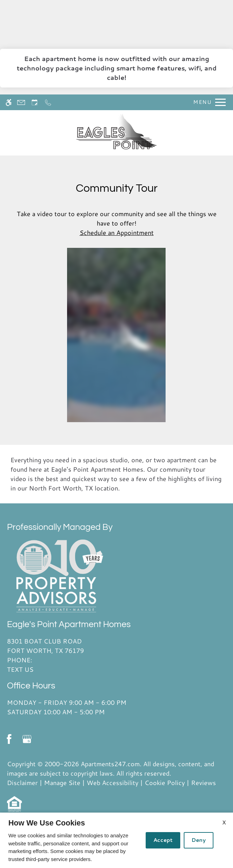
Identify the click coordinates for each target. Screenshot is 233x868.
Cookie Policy (165, 783)
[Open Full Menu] (208, 102)
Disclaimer (22, 783)
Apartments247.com (110, 764)
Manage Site (62, 783)
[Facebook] (9, 739)
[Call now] (48, 102)
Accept (163, 840)
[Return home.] (117, 133)
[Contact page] (21, 102)
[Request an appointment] (35, 102)
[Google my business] (27, 739)
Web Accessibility (112, 783)
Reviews (203, 783)
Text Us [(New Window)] (20, 669)
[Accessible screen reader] (9, 102)
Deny (199, 840)
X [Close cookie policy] (224, 822)
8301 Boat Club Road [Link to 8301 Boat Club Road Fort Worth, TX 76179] (69, 646)
